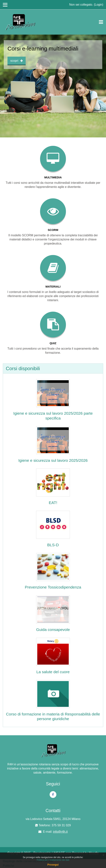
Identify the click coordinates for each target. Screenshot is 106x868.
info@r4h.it (60, 832)
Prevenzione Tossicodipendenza (53, 587)
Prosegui (53, 865)
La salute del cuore (53, 672)
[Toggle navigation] (101, 22)
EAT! (53, 503)
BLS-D (53, 545)
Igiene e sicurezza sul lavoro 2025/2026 (53, 460)
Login (99, 5)
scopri (17, 61)
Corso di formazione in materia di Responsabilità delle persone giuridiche (53, 716)
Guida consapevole (53, 630)
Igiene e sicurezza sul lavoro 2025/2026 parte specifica (53, 416)
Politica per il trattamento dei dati (53, 860)
